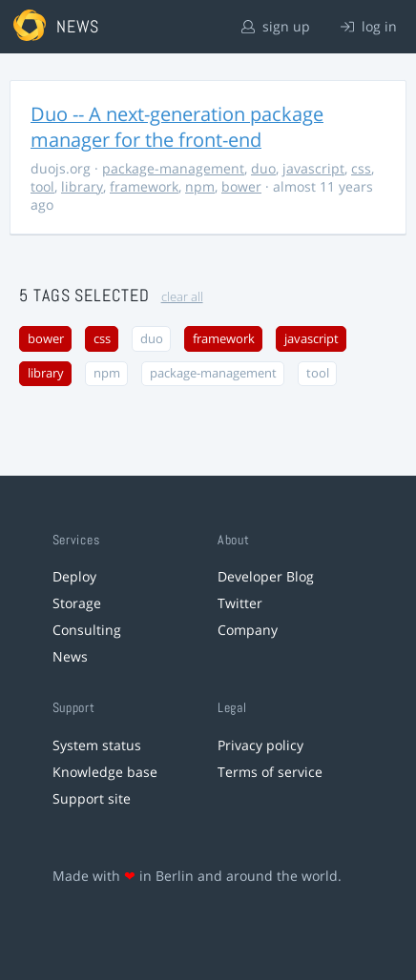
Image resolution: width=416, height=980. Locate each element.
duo (263, 168)
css (361, 168)
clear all (182, 297)
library (82, 186)
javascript (313, 168)
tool (42, 186)
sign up (276, 26)
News (70, 656)
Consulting (87, 630)
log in (369, 26)
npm (200, 186)
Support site (92, 798)
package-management (173, 168)
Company (248, 630)
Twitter (240, 603)
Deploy (74, 576)
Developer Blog (266, 576)
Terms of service (270, 772)
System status (97, 745)
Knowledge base (105, 772)
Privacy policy (260, 745)
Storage (77, 603)
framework (144, 186)
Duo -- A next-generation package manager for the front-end (177, 127)
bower (241, 186)
